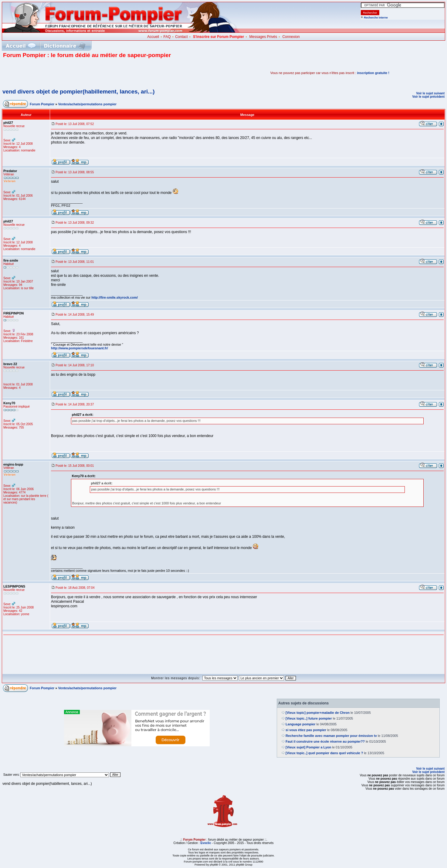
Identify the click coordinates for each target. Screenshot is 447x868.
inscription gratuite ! (373, 73)
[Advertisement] (74, 73)
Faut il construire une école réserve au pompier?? (325, 741)
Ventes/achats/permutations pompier (88, 104)
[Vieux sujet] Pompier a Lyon (308, 747)
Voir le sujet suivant (430, 93)
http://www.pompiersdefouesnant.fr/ (80, 348)
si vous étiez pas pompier (306, 730)
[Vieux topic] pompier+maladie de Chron (318, 713)
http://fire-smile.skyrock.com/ (115, 297)
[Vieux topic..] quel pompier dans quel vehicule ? (324, 753)
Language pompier (300, 724)
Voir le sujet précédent (428, 97)
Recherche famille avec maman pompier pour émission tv (331, 736)
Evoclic (206, 843)
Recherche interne (376, 18)
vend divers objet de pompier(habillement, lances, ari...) (79, 92)
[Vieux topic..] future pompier (309, 718)
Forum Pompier (42, 104)
